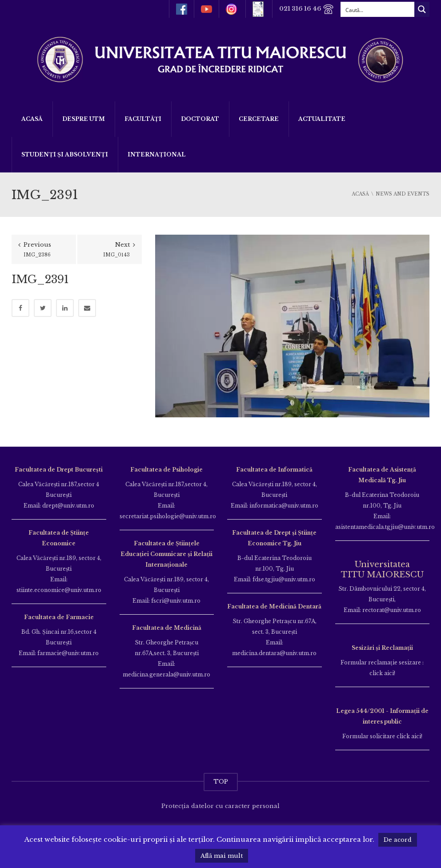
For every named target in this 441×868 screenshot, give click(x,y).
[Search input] (378, 9)
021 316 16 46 (307, 9)
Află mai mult (222, 856)
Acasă (32, 119)
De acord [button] (398, 840)
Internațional (157, 154)
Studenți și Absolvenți (65, 154)
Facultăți (143, 119)
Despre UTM (84, 119)
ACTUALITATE (322, 119)
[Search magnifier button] (422, 9)
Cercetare (259, 119)
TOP (221, 782)
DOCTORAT (200, 119)
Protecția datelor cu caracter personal (220, 806)
